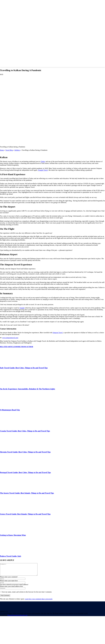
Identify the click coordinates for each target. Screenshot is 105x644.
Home (2, 150)
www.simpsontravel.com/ (10, 338)
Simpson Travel (58, 333)
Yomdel (22, 308)
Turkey (43, 161)
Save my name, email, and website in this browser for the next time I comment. (27, 594)
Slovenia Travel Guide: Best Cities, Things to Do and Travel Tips (25, 452)
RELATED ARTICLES (8, 347)
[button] (87, 60)
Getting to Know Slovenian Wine (13, 535)
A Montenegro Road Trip (10, 410)
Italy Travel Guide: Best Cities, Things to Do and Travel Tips (24, 368)
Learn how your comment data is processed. (39, 601)
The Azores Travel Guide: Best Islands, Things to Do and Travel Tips (27, 493)
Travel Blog (9, 150)
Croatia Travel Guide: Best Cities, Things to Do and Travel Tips (25, 431)
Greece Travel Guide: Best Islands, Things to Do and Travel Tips (25, 514)
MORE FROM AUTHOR (24, 347)
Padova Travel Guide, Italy (11, 556)
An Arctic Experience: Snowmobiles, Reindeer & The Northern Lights (28, 389)
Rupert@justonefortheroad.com (17, 618)
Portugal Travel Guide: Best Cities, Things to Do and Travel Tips (25, 472)
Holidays (17, 150)
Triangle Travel (43, 170)
